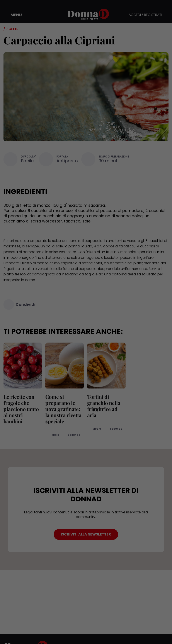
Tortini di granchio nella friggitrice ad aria (104, 406)
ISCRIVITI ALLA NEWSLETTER (86, 534)
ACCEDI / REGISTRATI (145, 15)
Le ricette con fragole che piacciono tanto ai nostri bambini (21, 409)
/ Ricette (11, 29)
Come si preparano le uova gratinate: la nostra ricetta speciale (63, 409)
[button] (13, 15)
